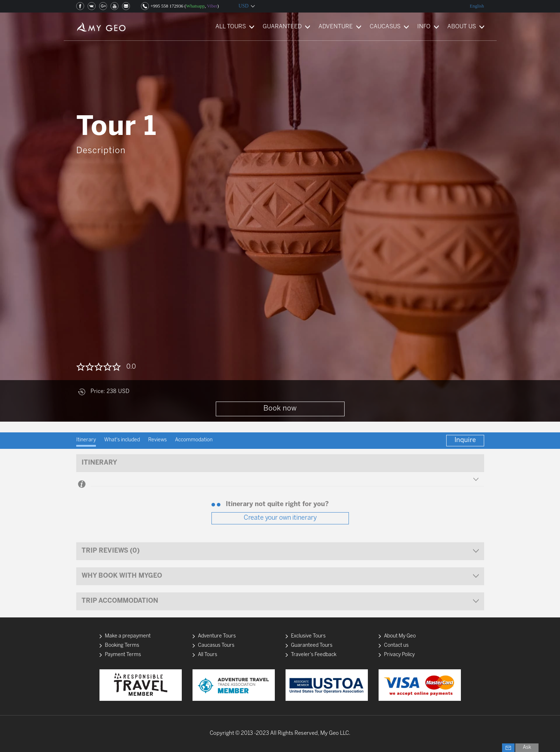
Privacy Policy (399, 655)
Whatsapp (195, 6)
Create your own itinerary (280, 518)
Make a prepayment (128, 636)
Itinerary (86, 440)
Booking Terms (122, 646)
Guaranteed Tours (312, 646)
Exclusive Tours (308, 636)
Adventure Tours (217, 636)
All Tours (208, 655)
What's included (122, 440)
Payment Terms (123, 655)
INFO (424, 27)
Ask (527, 748)
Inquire (465, 440)
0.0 (131, 367)
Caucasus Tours (216, 646)
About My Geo (400, 636)
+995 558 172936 (167, 6)
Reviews (157, 440)
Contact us (396, 646)
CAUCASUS (385, 27)
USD (244, 6)
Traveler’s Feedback (314, 655)
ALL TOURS (231, 27)
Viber (212, 6)
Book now (280, 409)
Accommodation (194, 440)
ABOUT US (462, 27)
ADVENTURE (336, 27)
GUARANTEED (282, 27)
